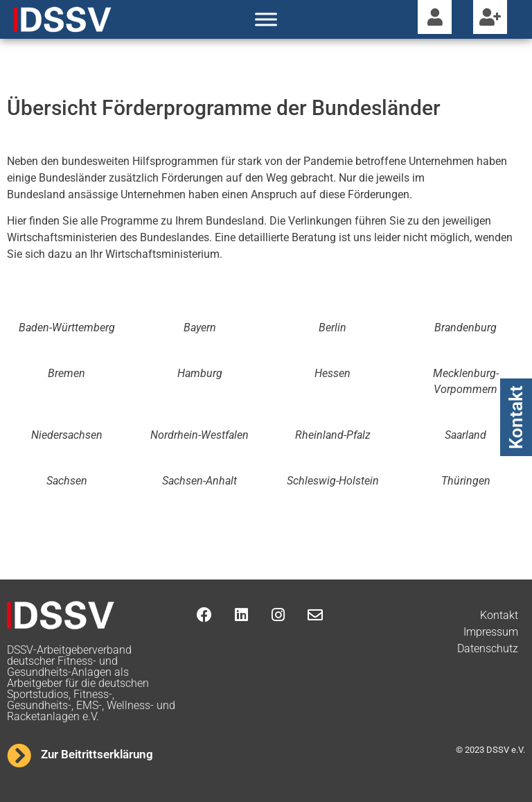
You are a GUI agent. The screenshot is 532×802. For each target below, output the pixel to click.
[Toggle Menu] (266, 19)
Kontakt (516, 417)
